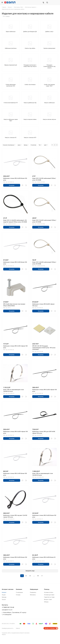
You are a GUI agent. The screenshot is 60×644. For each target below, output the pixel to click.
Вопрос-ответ (48, 599)
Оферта (18, 628)
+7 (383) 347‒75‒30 (8, 607)
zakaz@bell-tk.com (7, 610)
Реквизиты (33, 592)
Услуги (4, 599)
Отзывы (18, 595)
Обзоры (46, 602)
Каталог (4, 592)
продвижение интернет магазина (20, 633)
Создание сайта (6, 633)
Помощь (47, 589)
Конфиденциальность (8, 628)
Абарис (4, 634)
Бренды (4, 597)
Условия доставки (49, 595)
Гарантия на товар (49, 597)
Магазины (33, 595)
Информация (34, 589)
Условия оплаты (49, 592)
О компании (19, 592)
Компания (19, 589)
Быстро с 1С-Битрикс (50, 628)
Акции (4, 595)
